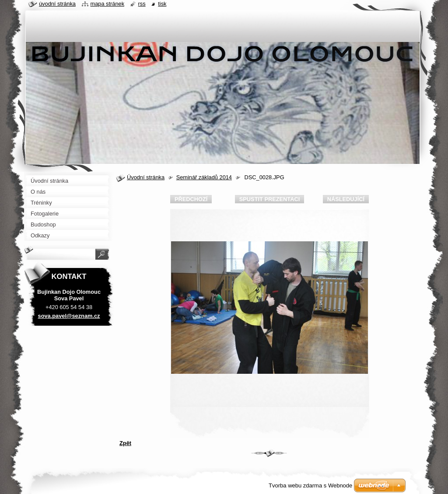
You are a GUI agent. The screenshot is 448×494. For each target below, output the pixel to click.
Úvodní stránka (146, 177)
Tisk (162, 4)
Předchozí (191, 199)
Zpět (125, 443)
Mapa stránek (108, 4)
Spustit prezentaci (269, 199)
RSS (142, 4)
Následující (346, 199)
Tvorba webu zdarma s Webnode (310, 485)
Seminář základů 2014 (204, 177)
